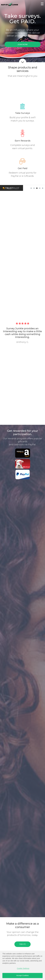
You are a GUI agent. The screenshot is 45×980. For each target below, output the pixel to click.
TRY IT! (22, 944)
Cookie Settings (23, 968)
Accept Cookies (23, 975)
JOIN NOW (22, 44)
